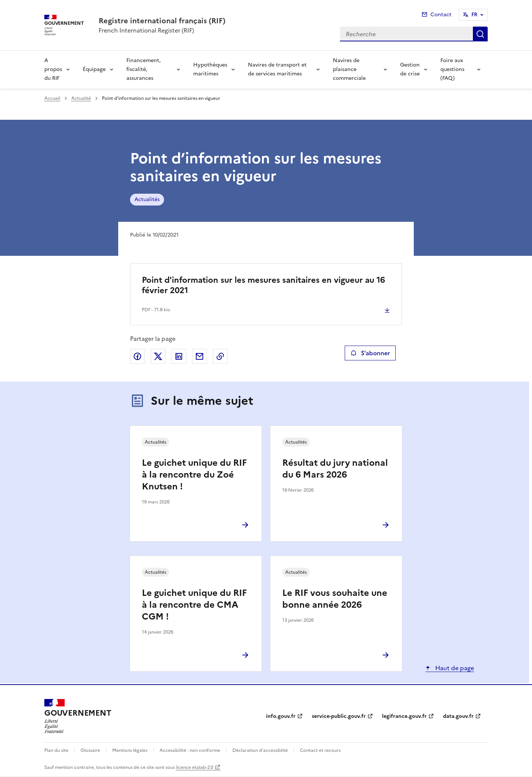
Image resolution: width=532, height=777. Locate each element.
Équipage (94, 69)
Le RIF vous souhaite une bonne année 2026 (335, 599)
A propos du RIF (53, 69)
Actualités (147, 199)
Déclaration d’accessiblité (260, 750)
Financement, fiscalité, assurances (144, 69)
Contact (441, 15)
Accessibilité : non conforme (190, 750)
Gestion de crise (410, 69)
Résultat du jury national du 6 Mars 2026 (335, 469)
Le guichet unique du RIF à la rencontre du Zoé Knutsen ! (194, 475)
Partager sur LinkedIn (179, 356)
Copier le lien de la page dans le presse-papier (220, 356)
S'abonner (370, 353)
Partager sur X (158, 356)
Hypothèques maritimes (210, 69)
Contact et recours (320, 750)
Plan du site (56, 750)
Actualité (81, 98)
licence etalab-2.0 (195, 767)
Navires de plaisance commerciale (349, 69)
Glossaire (90, 750)
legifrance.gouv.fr (404, 716)
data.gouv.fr (458, 716)
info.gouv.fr (281, 716)
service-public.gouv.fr (339, 716)
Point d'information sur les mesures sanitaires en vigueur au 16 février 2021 (263, 285)
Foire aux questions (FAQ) (452, 69)
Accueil (52, 98)
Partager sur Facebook (137, 356)
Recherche (480, 34)
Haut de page (454, 668)
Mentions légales (130, 750)
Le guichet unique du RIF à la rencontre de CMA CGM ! (194, 605)
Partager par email (199, 356)
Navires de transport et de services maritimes (277, 69)
